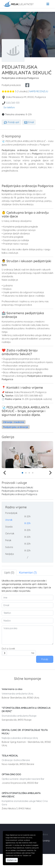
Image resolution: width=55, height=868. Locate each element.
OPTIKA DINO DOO (11, 774)
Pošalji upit (11, 122)
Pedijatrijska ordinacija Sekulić (17, 487)
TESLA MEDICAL (10, 756)
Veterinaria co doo (12, 689)
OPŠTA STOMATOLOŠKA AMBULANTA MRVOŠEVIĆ (21, 795)
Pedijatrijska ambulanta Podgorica (20, 491)
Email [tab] (29, 122)
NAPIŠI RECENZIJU (39, 91)
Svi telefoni (9, 107)
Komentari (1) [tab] (28, 572)
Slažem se (12, 860)
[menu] (48, 4)
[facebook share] (27, 85)
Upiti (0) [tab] (9, 572)
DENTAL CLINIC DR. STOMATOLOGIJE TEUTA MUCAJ (25, 732)
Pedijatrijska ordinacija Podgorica (19, 494)
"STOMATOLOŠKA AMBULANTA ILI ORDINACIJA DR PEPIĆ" (26, 710)
